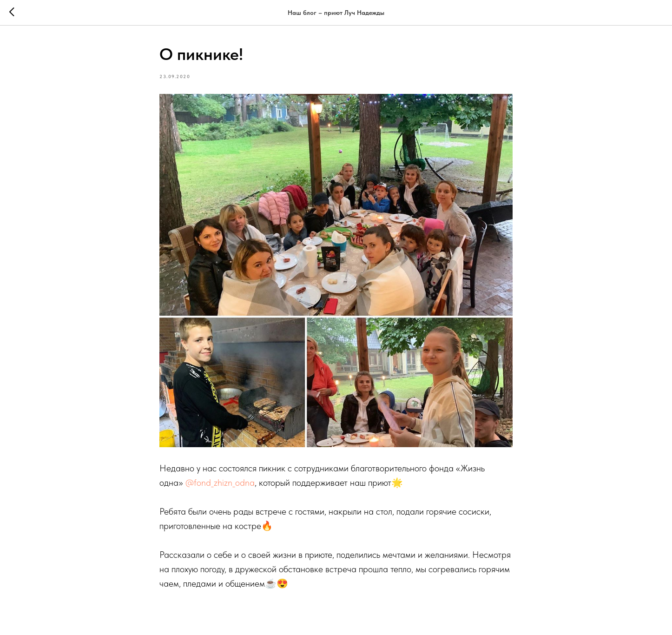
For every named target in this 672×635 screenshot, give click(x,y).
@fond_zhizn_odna (220, 483)
